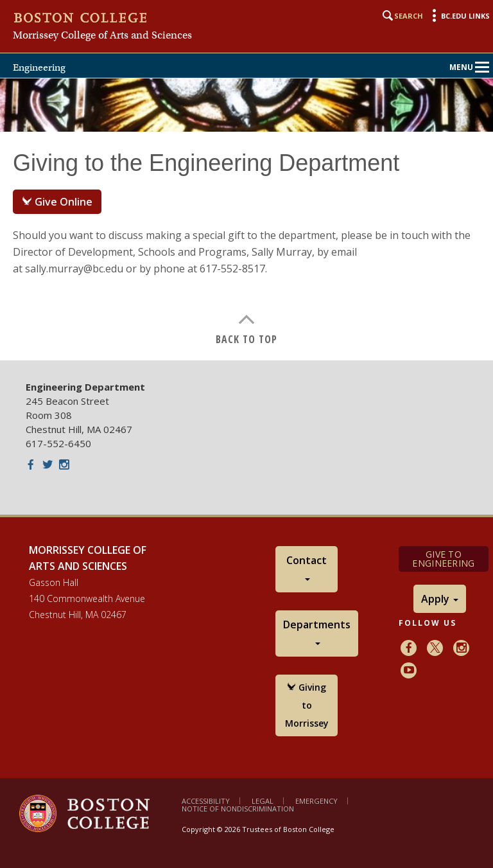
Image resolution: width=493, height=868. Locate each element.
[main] (246, 246)
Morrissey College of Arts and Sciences (102, 35)
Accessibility (206, 801)
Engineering (39, 67)
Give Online (57, 202)
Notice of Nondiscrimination (238, 809)
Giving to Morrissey (307, 705)
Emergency (316, 801)
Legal (263, 801)
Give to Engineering (443, 559)
